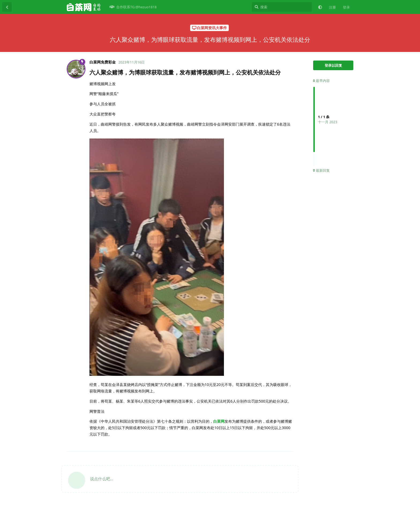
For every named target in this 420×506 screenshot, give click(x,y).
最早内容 (321, 81)
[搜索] (282, 7)
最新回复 (321, 170)
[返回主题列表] (7, 7)
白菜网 (219, 421)
